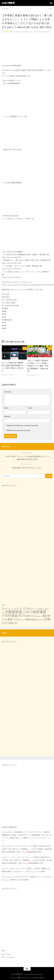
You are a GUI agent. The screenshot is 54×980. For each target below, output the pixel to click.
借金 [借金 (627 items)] (18, 616)
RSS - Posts (6, 954)
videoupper (8, 32)
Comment (8, 392)
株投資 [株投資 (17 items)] (21, 620)
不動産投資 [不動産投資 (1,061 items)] (19, 612)
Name (7, 408)
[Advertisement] (22, 516)
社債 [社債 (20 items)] (42, 620)
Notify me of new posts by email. (19, 430)
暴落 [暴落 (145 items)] (13, 619)
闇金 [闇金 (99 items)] (13, 623)
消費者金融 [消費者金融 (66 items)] (32, 620)
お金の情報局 (8, 3)
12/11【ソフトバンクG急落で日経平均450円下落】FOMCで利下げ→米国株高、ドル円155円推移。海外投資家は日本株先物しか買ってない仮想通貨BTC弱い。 (27, 849)
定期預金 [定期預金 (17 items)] (38, 616)
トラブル (5, 9)
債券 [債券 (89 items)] (30, 616)
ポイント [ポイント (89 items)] (36, 609)
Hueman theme (39, 978)
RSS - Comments (8, 957)
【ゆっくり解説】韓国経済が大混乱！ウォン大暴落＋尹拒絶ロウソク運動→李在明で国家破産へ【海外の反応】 (38, 366)
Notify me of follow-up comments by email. (22, 425)
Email (30, 408)
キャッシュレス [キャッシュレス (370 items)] (15, 609)
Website (7, 416)
